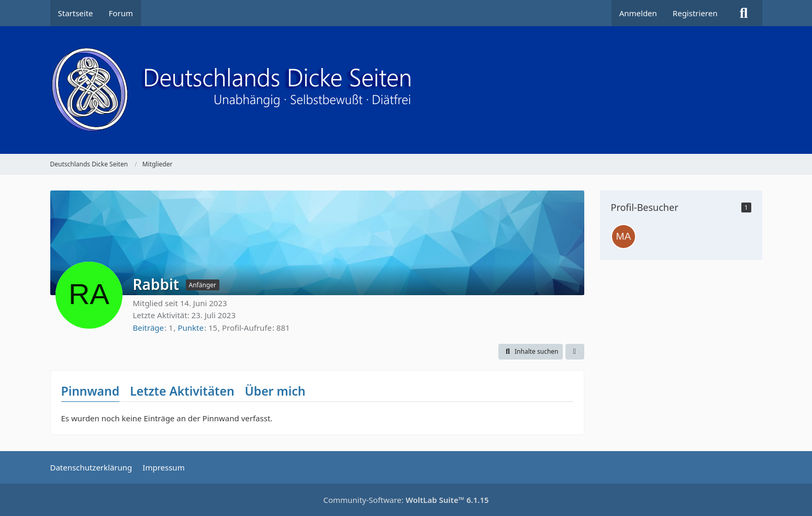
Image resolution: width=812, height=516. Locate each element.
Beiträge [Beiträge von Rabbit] (149, 328)
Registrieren (695, 13)
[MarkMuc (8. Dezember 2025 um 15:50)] (624, 237)
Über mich (275, 391)
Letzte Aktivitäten (182, 391)
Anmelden (638, 13)
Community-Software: (406, 500)
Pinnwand (91, 391)
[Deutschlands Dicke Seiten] (406, 90)
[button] (530, 352)
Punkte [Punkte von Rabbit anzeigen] (191, 328)
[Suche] (744, 13)
